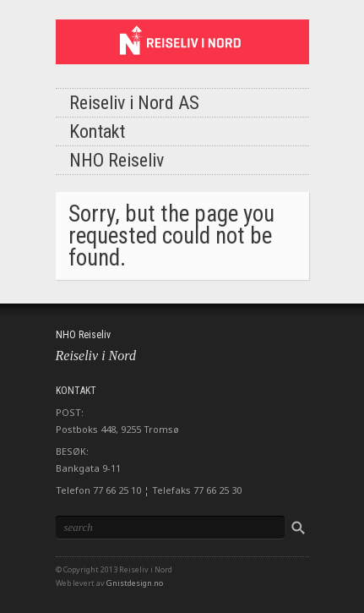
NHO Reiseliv (117, 160)
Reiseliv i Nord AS (134, 103)
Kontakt (97, 131)
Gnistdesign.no (135, 583)
